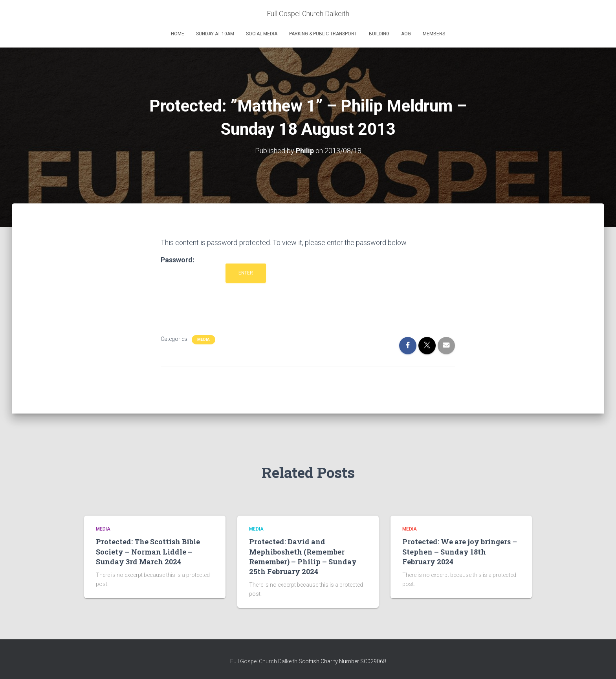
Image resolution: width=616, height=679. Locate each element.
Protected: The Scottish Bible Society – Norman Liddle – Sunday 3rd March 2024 (148, 551)
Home (178, 34)
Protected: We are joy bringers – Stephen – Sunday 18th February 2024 (460, 551)
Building (379, 34)
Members (434, 34)
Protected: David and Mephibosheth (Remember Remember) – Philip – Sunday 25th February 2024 (303, 556)
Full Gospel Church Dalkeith (264, 661)
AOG (406, 34)
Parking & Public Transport (323, 34)
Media (203, 339)
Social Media (262, 34)
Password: (192, 268)
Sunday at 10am (215, 34)
